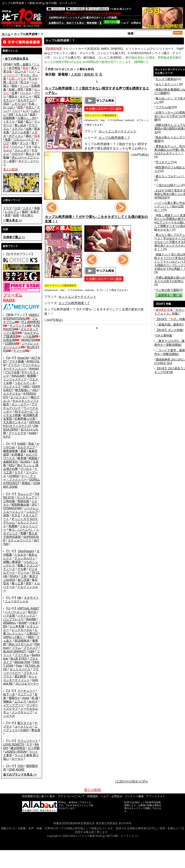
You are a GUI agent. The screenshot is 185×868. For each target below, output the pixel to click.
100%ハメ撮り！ (14, 637)
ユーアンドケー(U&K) (20, 728)
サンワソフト (18, 326)
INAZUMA (18, 376)
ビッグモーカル (22, 630)
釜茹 (23, 451)
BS (5, 626)
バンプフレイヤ (13, 619)
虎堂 (29, 583)
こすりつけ (19, 104)
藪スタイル (25, 723)
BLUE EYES (19, 658)
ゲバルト (26, 469)
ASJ (35, 390)
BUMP (23, 623)
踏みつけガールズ (20, 644)
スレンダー (22, 150)
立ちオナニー (26, 100)
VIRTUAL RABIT (28, 608)
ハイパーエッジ (15, 612)
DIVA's (14, 576)
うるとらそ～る (25, 383)
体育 (8, 215)
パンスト (26, 93)
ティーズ (19, 351)
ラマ (29, 744)
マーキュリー (26, 691)
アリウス (14, 365)
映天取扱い (22, 390)
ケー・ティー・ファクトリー (20, 478)
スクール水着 (20, 132)
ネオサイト (31, 598)
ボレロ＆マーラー (27, 684)
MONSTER (29, 340)
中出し (30, 107)
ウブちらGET (165, 107)
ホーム (6, 34)
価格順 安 (91, 74)
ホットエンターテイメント (20, 678)
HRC (26, 386)
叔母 (16, 215)
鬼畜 (8, 139)
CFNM (7, 64)
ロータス (17, 759)
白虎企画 (9, 340)
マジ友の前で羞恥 (167, 290)
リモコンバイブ (23, 139)
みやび (33, 701)
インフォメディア (15, 379)
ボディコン (16, 136)
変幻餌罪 (20, 676)
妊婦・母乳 (16, 89)
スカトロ (21, 114)
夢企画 (36, 730)
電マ (34, 143)
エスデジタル (12, 394)
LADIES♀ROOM (16, 752)
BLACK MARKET (15, 651)
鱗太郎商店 (18, 748)
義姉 (25, 212)
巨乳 (20, 107)
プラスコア (31, 648)
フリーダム (22, 655)
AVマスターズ (24, 411)
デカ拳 (22, 569)
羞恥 (15, 143)
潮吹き (13, 96)
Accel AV (23, 358)
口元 (17, 208)
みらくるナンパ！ (167, 84)
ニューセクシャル (17, 601)
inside (32, 433)
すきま (16, 515)
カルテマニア (26, 447)
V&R (31, 651)
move (25, 698)
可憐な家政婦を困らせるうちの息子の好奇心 (170, 279)
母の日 (32, 612)
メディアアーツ (13, 705)
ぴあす (34, 623)
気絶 (20, 122)
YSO (21, 766)
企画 (29, 129)
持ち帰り (27, 215)
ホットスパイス (20, 669)
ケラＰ (19, 472)
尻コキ (25, 82)
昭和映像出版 (20, 505)
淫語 (6, 104)
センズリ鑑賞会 (166, 79)
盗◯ (29, 122)
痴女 (15, 86)
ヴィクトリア (12, 386)
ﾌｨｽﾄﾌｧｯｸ (17, 154)
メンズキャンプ (22, 712)
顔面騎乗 (9, 118)
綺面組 (33, 458)
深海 (6, 515)
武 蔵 (35, 698)
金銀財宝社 (11, 462)
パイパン (17, 147)
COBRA (10, 343)
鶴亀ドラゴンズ (28, 565)
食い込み (20, 125)
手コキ (33, 79)
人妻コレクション (20, 632)
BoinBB (31, 619)
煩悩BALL (10, 623)
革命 (31, 444)
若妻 (29, 89)
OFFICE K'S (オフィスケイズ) (22, 424)
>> (13, 220)
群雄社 (26, 483)
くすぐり (9, 122)
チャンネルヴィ (25, 558)
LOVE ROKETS (14, 744)
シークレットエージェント (21, 510)
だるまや (20, 555)
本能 (37, 208)
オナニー (26, 96)
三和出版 (9, 501)
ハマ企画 (29, 336)
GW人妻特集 (164, 336)
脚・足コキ (11, 82)
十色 (24, 576)
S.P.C (7, 437)
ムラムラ (20, 701)
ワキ (29, 147)
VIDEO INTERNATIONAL (21, 317)
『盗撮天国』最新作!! (170, 325)
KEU (12, 465)
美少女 (8, 71)
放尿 (33, 114)
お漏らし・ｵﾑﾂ (27, 118)
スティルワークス (20, 540)
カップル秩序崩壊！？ (114, 138)
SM (11, 114)
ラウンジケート (28, 741)
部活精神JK (22, 641)
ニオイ (27, 208)
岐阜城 (22, 458)
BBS (31, 637)
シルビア (32, 512)
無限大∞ (14, 698)
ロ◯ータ (20, 71)
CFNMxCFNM (12, 508)
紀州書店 (17, 454)
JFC (34, 505)
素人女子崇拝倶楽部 (20, 535)
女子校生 (15, 68)
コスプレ (17, 129)
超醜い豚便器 (12, 562)
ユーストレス (23, 726)
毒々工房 (17, 583)
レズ (26, 111)
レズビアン (12, 212)
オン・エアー (20, 404)
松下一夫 (9, 694)
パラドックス (26, 616)
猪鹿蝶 (32, 376)
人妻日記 (32, 633)
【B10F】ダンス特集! (170, 330)
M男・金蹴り (23, 64)
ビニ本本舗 (17, 626)
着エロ (30, 154)
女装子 (35, 212)
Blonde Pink (22, 662)
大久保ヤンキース (15, 422)
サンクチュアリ (27, 497)
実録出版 (23, 501)
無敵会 (8, 701)
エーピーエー (19, 397)
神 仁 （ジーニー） (21, 530)
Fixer (19, 666)
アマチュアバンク (20, 406)
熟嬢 (23, 533)
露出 (29, 136)
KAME (22, 444)
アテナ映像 (17, 361)
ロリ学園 (34, 748)
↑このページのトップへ (132, 781)
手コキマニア (164, 162)
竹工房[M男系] (31, 322)
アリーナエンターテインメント (22, 367)
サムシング (25, 494)
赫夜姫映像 (11, 451)
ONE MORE (17, 769)
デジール (23, 573)
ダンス (24, 143)
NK (19, 598)
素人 (34, 68)
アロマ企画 (12, 372)
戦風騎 (13, 526)
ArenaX (34, 369)
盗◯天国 (24, 580)
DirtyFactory (26, 551)
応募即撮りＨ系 (25, 419)
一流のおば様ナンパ (169, 185)
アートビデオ (17, 433)
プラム (16, 648)
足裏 (15, 93)
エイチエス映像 (21, 413)
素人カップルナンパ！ (170, 176)
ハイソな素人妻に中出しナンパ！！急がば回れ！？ (170, 206)
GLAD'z (25, 462)
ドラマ (8, 208)
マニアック (25, 694)
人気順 (76, 74)
